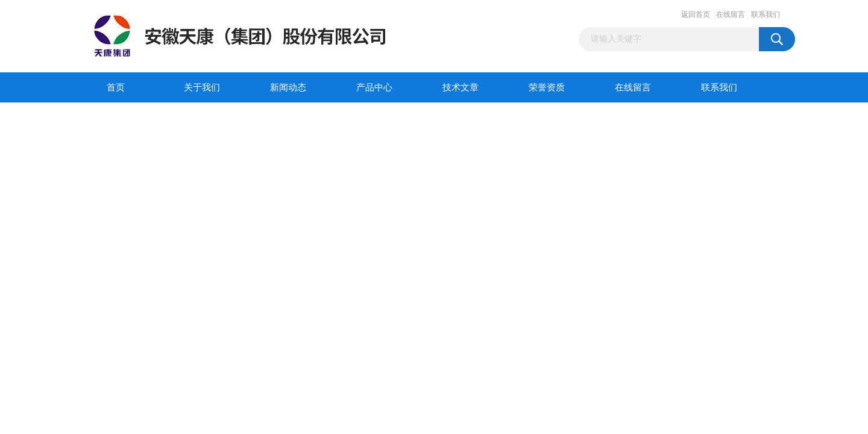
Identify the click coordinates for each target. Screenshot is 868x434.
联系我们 (766, 14)
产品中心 (374, 87)
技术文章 (461, 87)
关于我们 (202, 87)
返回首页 (696, 14)
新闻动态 (288, 87)
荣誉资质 (547, 87)
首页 (116, 87)
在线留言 (731, 14)
